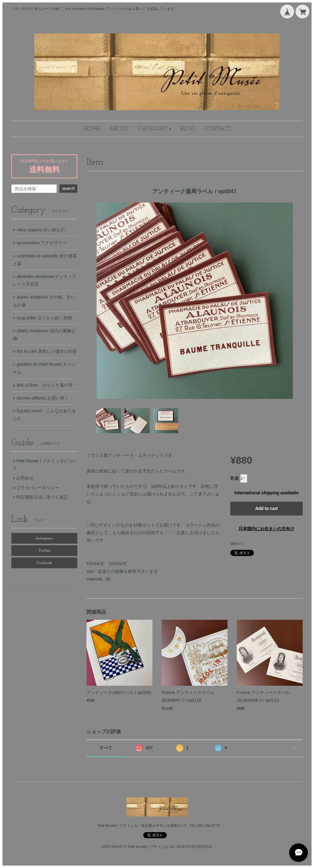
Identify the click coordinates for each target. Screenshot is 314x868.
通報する (237, 544)
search (68, 188)
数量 (235, 478)
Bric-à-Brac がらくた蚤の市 (45, 385)
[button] (155, 129)
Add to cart (266, 508)
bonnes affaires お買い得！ (43, 398)
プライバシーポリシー (38, 488)
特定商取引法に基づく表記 (42, 497)
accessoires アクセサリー (42, 243)
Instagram (44, 538)
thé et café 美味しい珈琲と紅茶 (47, 351)
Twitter (44, 551)
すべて (106, 748)
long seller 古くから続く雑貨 (44, 318)
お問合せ (25, 478)
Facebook (44, 563)
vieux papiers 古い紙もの (41, 230)
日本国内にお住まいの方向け (266, 529)
